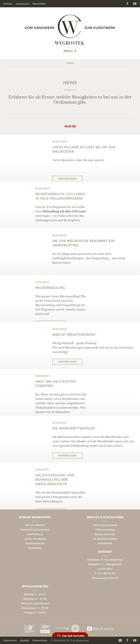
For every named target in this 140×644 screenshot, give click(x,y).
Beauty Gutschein (105, 534)
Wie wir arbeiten (35, 525)
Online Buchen (73, 636)
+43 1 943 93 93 (106, 573)
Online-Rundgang (35, 539)
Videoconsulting (105, 530)
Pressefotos (105, 543)
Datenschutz (40, 640)
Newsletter (39, 4)
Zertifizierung (35, 534)
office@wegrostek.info (105, 578)
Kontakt (8, 4)
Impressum (22, 4)
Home (70, 63)
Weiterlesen (67, 179)
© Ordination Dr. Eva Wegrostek (70, 640)
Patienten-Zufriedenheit (35, 530)
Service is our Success (105, 517)
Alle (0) (70, 126)
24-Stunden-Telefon (105, 539)
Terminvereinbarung (105, 525)
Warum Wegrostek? (35, 517)
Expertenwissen (35, 543)
